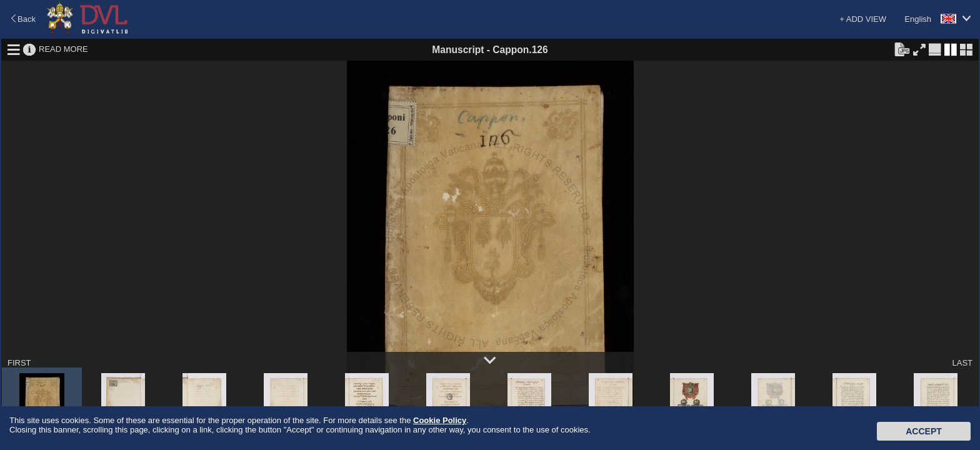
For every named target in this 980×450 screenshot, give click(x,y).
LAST (962, 363)
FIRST (19, 363)
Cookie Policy (440, 420)
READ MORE (63, 49)
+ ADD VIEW (863, 19)
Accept (924, 431)
